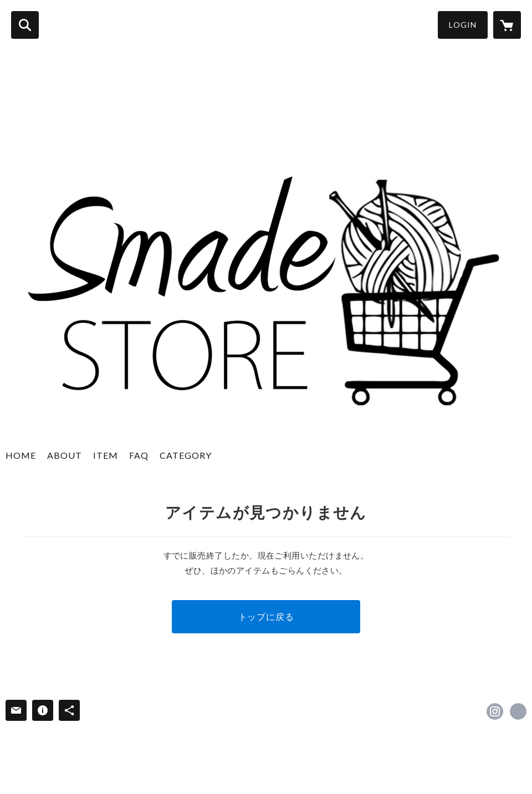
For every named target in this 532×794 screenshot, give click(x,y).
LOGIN (463, 25)
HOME (21, 455)
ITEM (106, 455)
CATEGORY (186, 455)
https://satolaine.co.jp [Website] (518, 711)
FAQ (139, 455)
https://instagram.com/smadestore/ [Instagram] (495, 711)
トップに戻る (266, 616)
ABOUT (65, 455)
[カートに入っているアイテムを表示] (507, 25)
